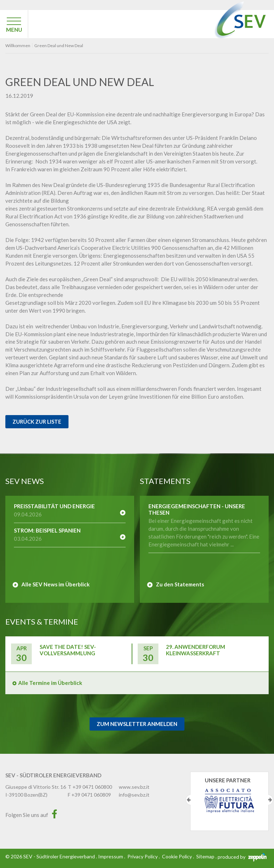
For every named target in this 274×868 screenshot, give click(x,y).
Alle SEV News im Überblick (55, 584)
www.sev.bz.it (134, 787)
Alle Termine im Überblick (50, 683)
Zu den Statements (180, 584)
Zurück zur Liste (37, 422)
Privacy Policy (143, 856)
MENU (14, 30)
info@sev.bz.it (134, 795)
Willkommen (18, 46)
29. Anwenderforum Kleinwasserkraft (196, 650)
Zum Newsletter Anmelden (137, 724)
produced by (242, 857)
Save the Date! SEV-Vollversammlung (68, 650)
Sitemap (205, 856)
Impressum (111, 856)
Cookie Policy (177, 856)
